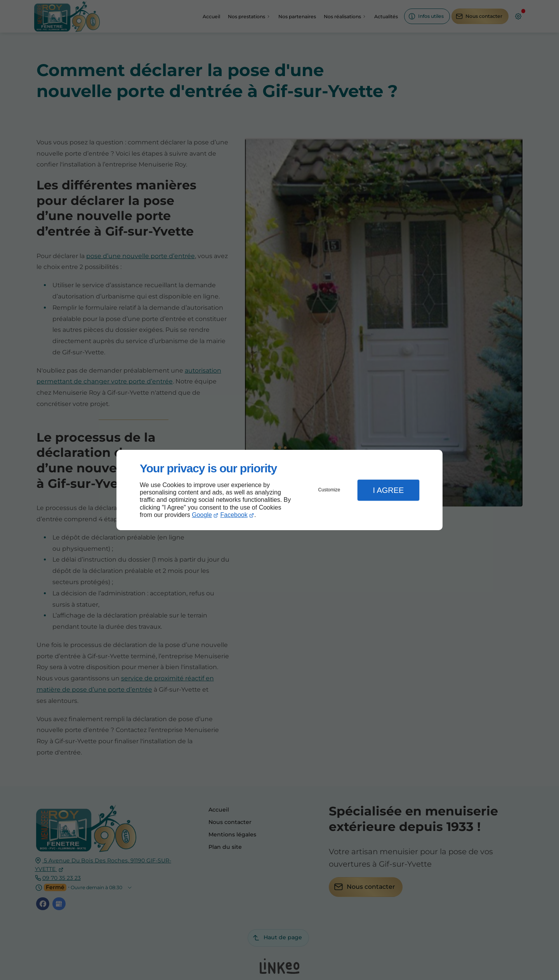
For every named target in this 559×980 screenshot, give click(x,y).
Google (202, 515)
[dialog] (279, 490)
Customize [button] (329, 490)
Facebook (234, 515)
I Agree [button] (388, 490)
